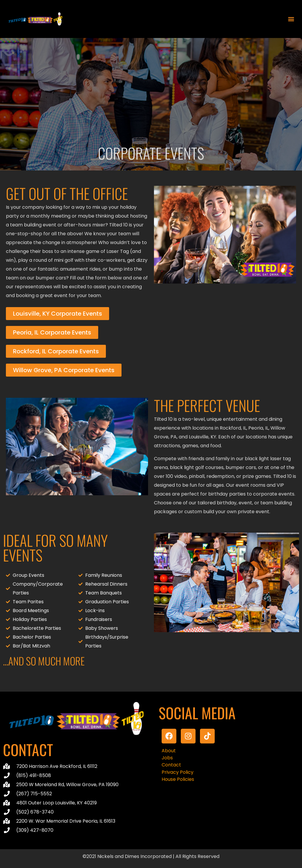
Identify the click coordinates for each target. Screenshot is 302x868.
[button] (291, 19)
